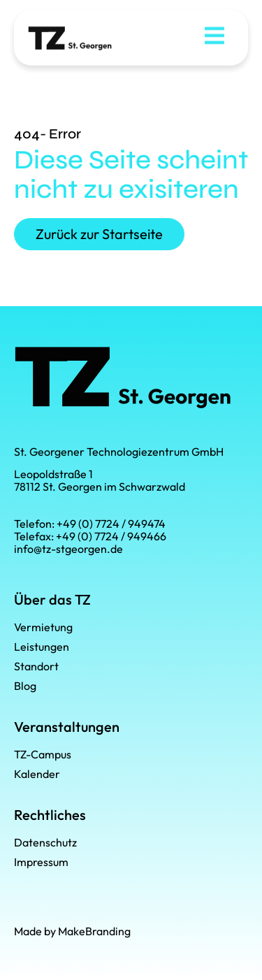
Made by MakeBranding (72, 931)
